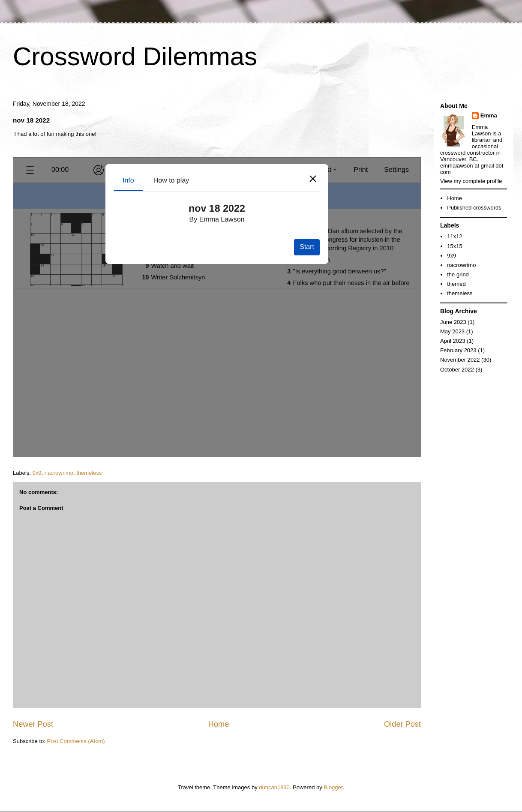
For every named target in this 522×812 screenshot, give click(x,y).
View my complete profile (471, 181)
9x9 (37, 473)
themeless (89, 473)
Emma (489, 115)
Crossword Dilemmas (135, 56)
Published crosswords (474, 208)
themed (456, 284)
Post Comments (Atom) (76, 741)
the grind (458, 274)
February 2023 (458, 350)
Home (219, 724)
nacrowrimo (59, 473)
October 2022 (457, 370)
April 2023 (453, 341)
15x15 (454, 246)
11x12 (454, 236)
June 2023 (453, 322)
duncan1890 (274, 787)
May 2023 (452, 331)
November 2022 (460, 360)
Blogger (333, 787)
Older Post (402, 724)
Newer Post (33, 724)
